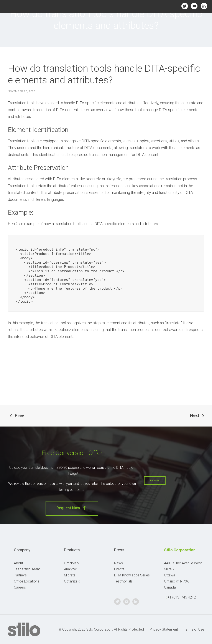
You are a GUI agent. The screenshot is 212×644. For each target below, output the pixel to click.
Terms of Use (194, 629)
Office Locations (27, 581)
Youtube (194, 6)
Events (119, 569)
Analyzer (71, 569)
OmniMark (72, 563)
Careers (20, 587)
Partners (20, 575)
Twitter (185, 6)
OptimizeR (72, 581)
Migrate (70, 575)
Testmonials (123, 581)
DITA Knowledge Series (132, 575)
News (118, 563)
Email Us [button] (155, 481)
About (18, 563)
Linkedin (204, 6)
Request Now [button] (72, 508)
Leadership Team (27, 569)
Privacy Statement (164, 629)
